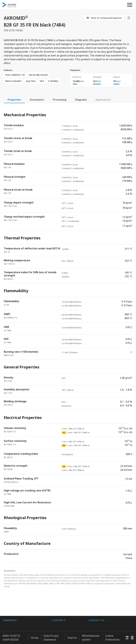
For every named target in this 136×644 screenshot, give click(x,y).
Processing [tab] (60, 100)
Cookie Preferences (112, 636)
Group (35, 636)
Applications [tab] (103, 100)
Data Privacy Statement (51, 636)
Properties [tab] (14, 100)
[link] (104, 18)
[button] (130, 5)
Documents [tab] (37, 100)
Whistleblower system (91, 636)
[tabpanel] (68, 335)
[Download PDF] (129, 18)
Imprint (72, 636)
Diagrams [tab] (81, 100)
